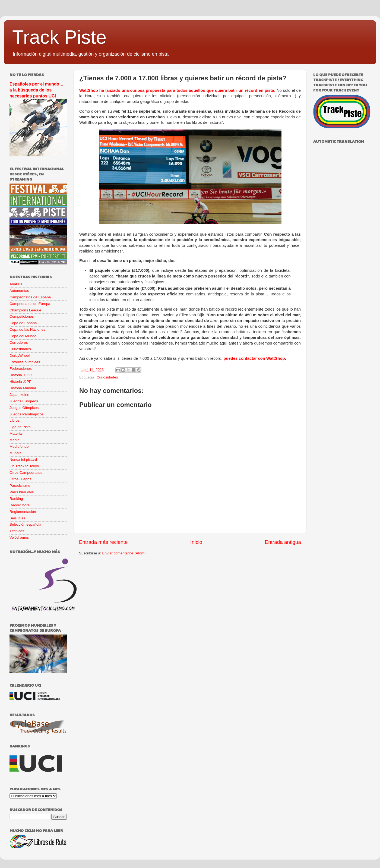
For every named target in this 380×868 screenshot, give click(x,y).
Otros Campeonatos (26, 473)
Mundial (16, 453)
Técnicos (17, 531)
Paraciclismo (20, 486)
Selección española (25, 524)
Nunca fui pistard (23, 460)
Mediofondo (19, 446)
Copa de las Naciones (27, 329)
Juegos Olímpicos (24, 408)
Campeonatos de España (30, 297)
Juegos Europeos (24, 401)
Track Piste (59, 37)
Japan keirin (19, 395)
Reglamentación (23, 512)
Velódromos (19, 537)
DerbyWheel (20, 356)
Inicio (196, 542)
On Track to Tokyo (24, 466)
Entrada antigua (283, 542)
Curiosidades (107, 377)
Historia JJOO (21, 375)
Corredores (19, 343)
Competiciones (22, 316)
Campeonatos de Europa (30, 304)
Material (16, 433)
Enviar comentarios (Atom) (124, 553)
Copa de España (23, 323)
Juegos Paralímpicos (26, 414)
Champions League (25, 310)
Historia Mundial (23, 388)
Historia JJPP (20, 382)
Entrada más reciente (103, 542)
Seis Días (17, 518)
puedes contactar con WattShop (254, 358)
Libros (15, 420)
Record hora (20, 505)
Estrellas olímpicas (25, 362)
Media (15, 440)
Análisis (16, 284)
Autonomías (19, 291)
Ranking (16, 499)
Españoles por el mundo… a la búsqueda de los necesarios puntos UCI (37, 90)
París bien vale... (23, 492)
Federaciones (21, 369)
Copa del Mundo (23, 336)
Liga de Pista (20, 427)
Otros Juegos (20, 479)
